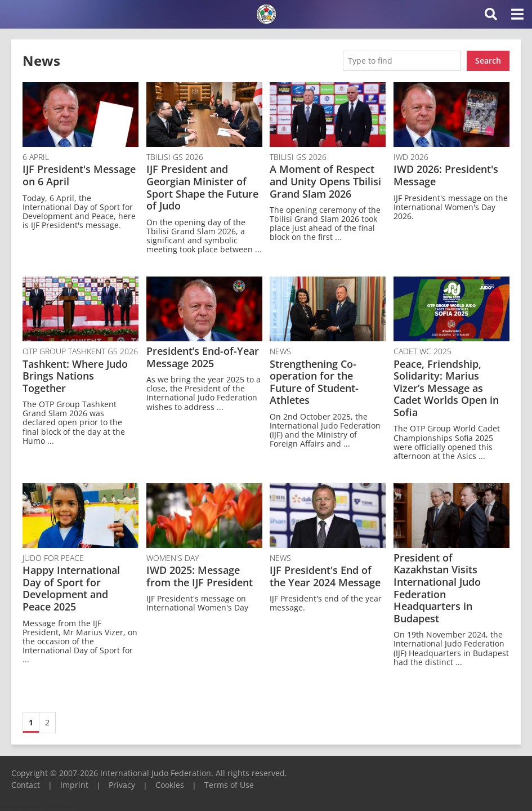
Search (488, 61)
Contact (26, 785)
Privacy (122, 785)
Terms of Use (229, 785)
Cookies (170, 785)
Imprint (74, 785)
